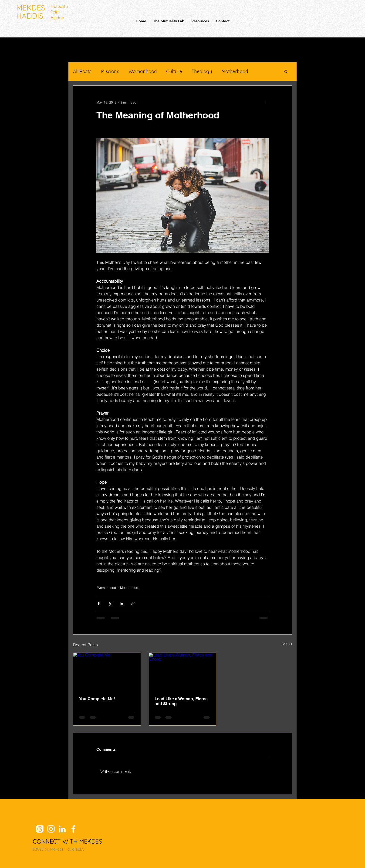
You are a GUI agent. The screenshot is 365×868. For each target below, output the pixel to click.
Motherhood (235, 71)
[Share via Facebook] (99, 604)
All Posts (82, 71)
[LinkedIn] (62, 829)
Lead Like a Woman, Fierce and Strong (181, 701)
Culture (174, 71)
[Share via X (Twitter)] (110, 604)
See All (287, 644)
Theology (202, 71)
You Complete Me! (97, 699)
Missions (110, 71)
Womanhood (143, 71)
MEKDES (31, 8)
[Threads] (40, 829)
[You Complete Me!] (107, 672)
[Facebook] (73, 829)
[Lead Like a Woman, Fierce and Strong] (183, 672)
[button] (286, 71)
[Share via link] (133, 604)
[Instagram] (51, 829)
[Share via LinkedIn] (121, 604)
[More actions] (266, 102)
